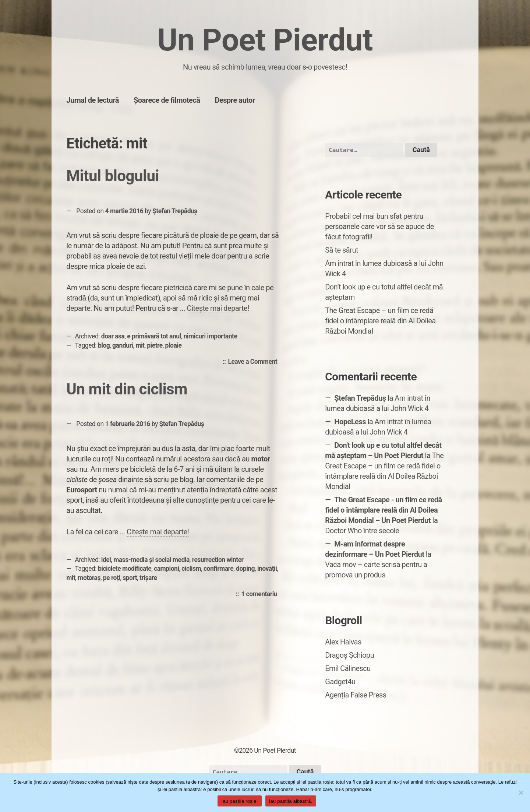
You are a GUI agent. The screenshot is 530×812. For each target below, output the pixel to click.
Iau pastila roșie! (239, 801)
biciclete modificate (125, 569)
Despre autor (235, 100)
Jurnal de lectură (93, 100)
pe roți (112, 578)
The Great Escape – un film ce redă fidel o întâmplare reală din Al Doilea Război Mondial (380, 321)
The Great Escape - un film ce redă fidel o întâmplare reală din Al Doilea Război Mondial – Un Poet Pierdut (384, 510)
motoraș (89, 578)
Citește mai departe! (218, 308)
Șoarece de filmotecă (167, 100)
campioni (166, 569)
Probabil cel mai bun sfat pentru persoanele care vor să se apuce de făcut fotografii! (379, 226)
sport (130, 578)
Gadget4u (340, 682)
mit (140, 345)
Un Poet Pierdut (265, 40)
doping (245, 569)
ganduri (123, 345)
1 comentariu (261, 594)
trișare (148, 578)
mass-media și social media (151, 560)
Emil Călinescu (348, 668)
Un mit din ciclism (127, 389)
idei (106, 560)
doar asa (113, 336)
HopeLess (350, 422)
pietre (155, 345)
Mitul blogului (113, 176)
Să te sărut (342, 250)
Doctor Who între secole (362, 531)
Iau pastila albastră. (291, 801)
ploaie (174, 345)
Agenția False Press (356, 695)
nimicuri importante (211, 336)
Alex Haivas (343, 642)
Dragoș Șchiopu (349, 655)
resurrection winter (218, 560)
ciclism (191, 569)
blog (104, 345)
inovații (267, 569)
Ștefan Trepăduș (175, 211)
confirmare (218, 569)
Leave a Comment (254, 362)
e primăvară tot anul (154, 336)
